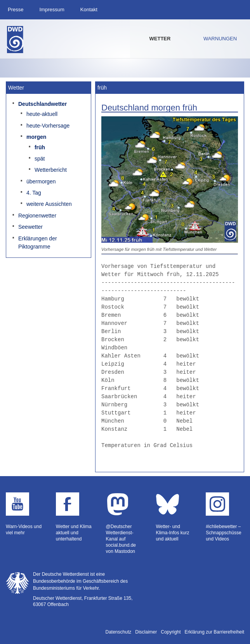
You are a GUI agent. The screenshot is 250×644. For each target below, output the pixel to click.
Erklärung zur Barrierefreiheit (214, 632)
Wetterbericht (51, 170)
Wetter (160, 39)
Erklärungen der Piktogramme (38, 243)
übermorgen (41, 181)
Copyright (171, 632)
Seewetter (30, 227)
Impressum (52, 9)
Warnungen (220, 39)
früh (40, 147)
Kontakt (89, 9)
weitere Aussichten (49, 204)
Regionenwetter (37, 216)
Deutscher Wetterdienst (15, 40)
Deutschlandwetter (43, 104)
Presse (16, 9)
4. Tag (34, 193)
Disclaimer (146, 632)
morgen (36, 137)
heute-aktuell (42, 114)
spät (40, 159)
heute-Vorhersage (48, 126)
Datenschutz (119, 632)
